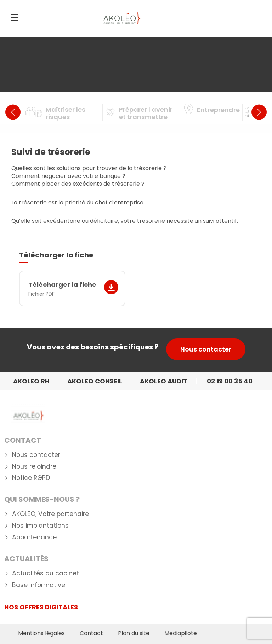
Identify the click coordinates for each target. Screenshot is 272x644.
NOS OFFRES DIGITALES (41, 607)
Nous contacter (206, 349)
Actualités (26, 559)
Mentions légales (41, 633)
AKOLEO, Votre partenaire (50, 514)
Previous (13, 112)
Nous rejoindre (34, 467)
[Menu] (15, 17)
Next (259, 112)
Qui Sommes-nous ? (42, 499)
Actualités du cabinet (46, 573)
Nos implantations (40, 526)
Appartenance (34, 537)
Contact (23, 440)
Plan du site (134, 633)
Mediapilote (181, 633)
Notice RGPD (31, 478)
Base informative (39, 585)
